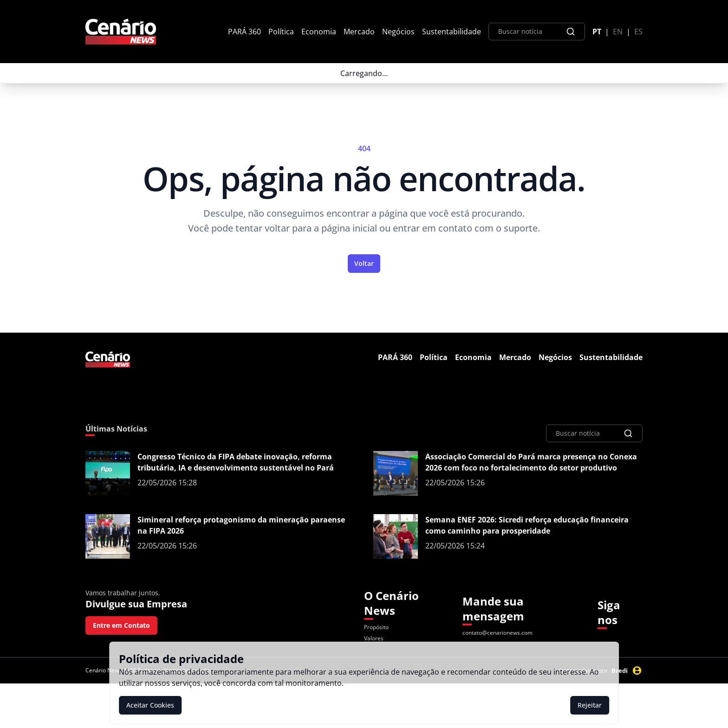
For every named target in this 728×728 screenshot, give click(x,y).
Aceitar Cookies (150, 705)
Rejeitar (590, 705)
